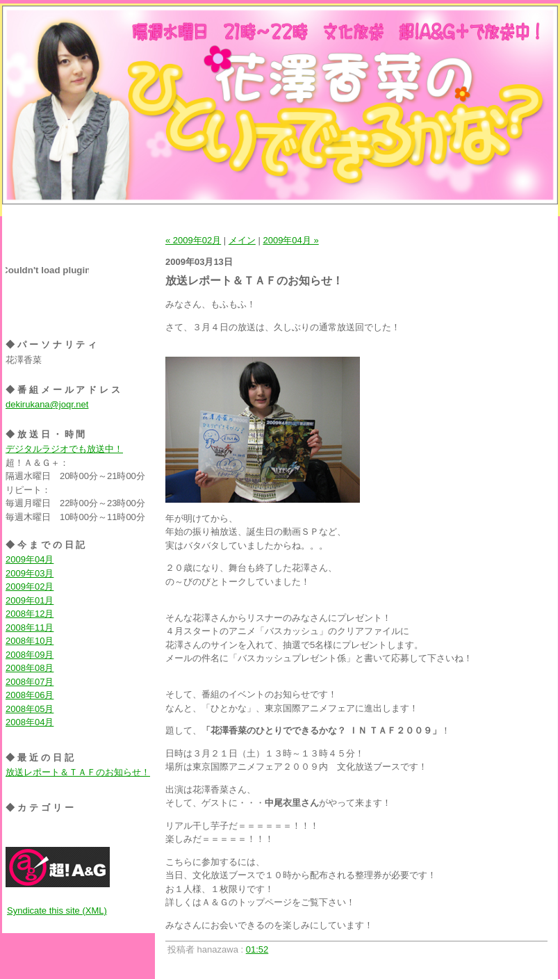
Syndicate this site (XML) (57, 911)
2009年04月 (30, 559)
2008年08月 (30, 668)
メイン (242, 240)
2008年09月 (30, 655)
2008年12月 (30, 614)
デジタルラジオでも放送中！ (64, 449)
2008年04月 (30, 722)
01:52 (257, 949)
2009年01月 (30, 600)
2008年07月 (30, 682)
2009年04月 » (290, 240)
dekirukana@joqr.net (47, 404)
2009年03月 (30, 573)
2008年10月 (30, 641)
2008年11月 (30, 628)
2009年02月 (30, 586)
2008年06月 (30, 695)
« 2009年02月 (193, 240)
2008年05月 (30, 709)
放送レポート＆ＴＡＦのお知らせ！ (78, 772)
